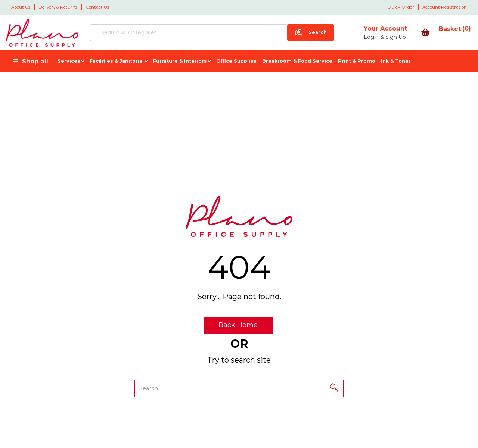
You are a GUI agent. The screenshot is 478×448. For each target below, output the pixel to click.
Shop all (35, 61)
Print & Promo (357, 61)
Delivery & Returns (58, 7)
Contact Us (97, 7)
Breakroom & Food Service (297, 61)
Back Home (238, 325)
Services (69, 61)
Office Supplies (236, 61)
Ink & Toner (396, 61)
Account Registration (445, 7)
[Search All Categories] (188, 33)
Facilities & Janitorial (117, 61)
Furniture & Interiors (180, 61)
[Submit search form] (263, 33)
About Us (21, 7)
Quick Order (401, 7)
